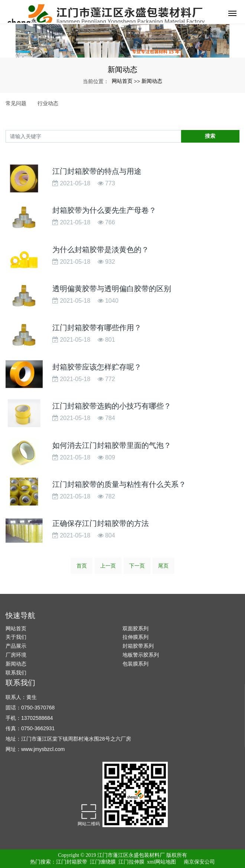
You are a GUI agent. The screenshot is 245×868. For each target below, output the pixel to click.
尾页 (163, 566)
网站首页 (122, 81)
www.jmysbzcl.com (43, 749)
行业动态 (48, 103)
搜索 (210, 136)
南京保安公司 (199, 862)
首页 (82, 566)
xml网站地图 (161, 862)
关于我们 (16, 637)
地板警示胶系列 (141, 655)
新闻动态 (152, 81)
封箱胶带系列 (138, 646)
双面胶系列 (135, 628)
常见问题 (16, 103)
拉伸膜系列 (135, 637)
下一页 (137, 566)
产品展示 (16, 646)
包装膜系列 (135, 664)
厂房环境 (16, 655)
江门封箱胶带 (72, 862)
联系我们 (16, 673)
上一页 (108, 566)
